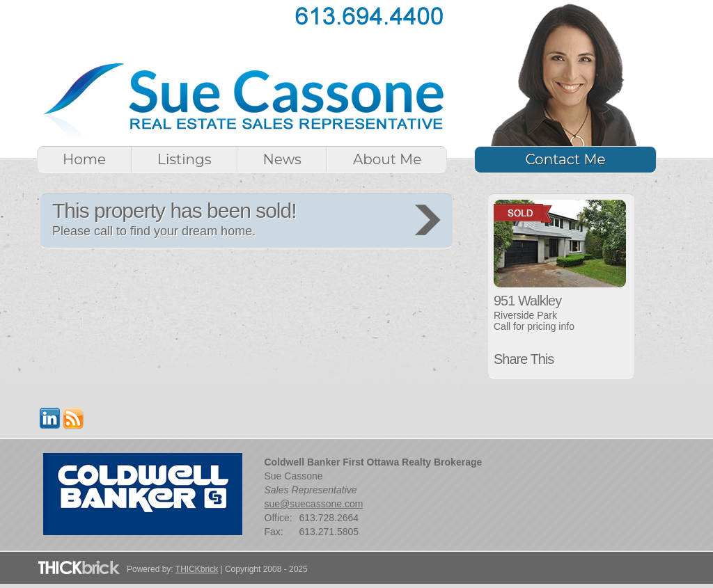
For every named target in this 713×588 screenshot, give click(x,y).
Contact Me (565, 159)
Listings (184, 159)
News (282, 159)
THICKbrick (197, 569)
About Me (387, 159)
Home (84, 159)
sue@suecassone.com (314, 504)
